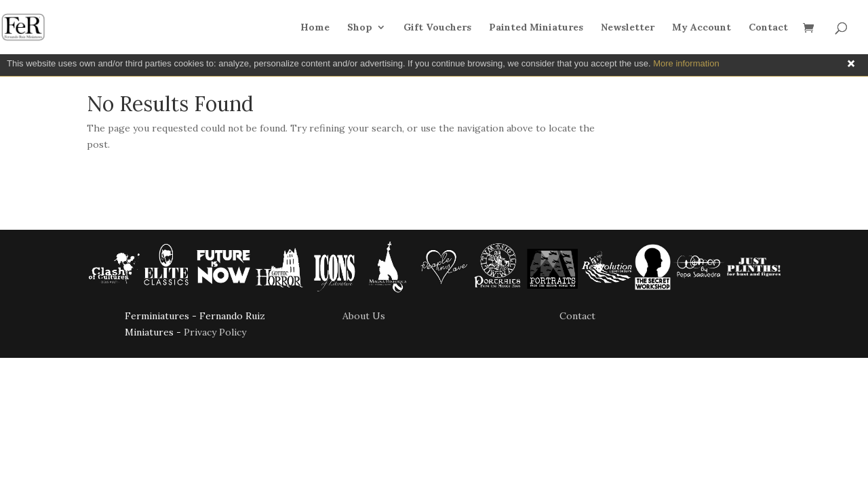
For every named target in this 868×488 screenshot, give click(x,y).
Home (315, 28)
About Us (364, 316)
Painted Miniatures (536, 28)
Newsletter (628, 28)
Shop (360, 28)
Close (851, 64)
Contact (768, 28)
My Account (702, 28)
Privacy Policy (215, 332)
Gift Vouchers (437, 28)
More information (686, 63)
